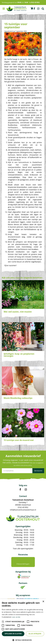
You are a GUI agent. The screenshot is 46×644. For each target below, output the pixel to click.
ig (38, 9)
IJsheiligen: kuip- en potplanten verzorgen (19, 355)
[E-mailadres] (23, 471)
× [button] (43, 602)
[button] (23, 640)
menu (4, 9)
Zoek (43, 9)
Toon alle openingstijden (23, 549)
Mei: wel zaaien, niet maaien (18, 312)
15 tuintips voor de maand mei (19, 440)
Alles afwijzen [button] (35, 634)
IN (26, 490)
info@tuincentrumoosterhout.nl (23, 510)
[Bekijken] (32, 9)
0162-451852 (23, 507)
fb (34, 9)
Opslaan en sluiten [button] (13, 634)
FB (20, 490)
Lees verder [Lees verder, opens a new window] (16, 617)
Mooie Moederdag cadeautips (18, 398)
